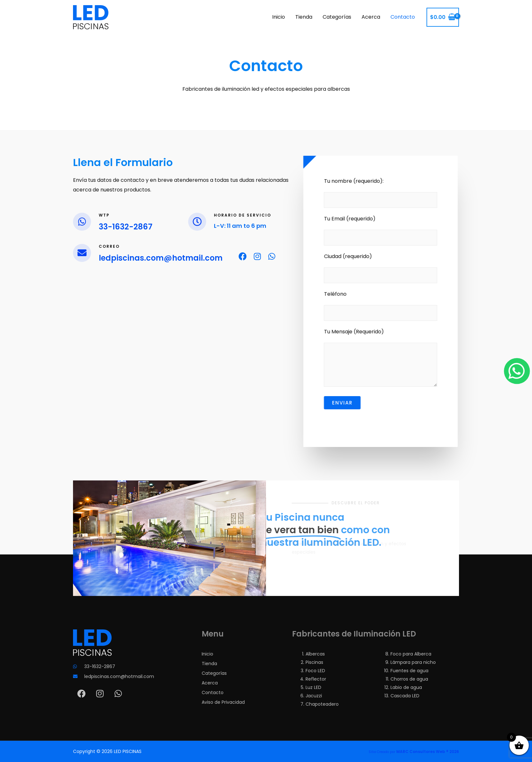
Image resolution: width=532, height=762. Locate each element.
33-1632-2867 (126, 227)
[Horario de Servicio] (197, 222)
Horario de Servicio (243, 215)
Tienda (304, 17)
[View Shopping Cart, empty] (443, 17)
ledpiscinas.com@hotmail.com (161, 258)
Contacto (403, 17)
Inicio (279, 17)
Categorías (337, 17)
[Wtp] (82, 222)
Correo (109, 246)
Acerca (371, 17)
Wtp (104, 215)
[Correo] (82, 253)
